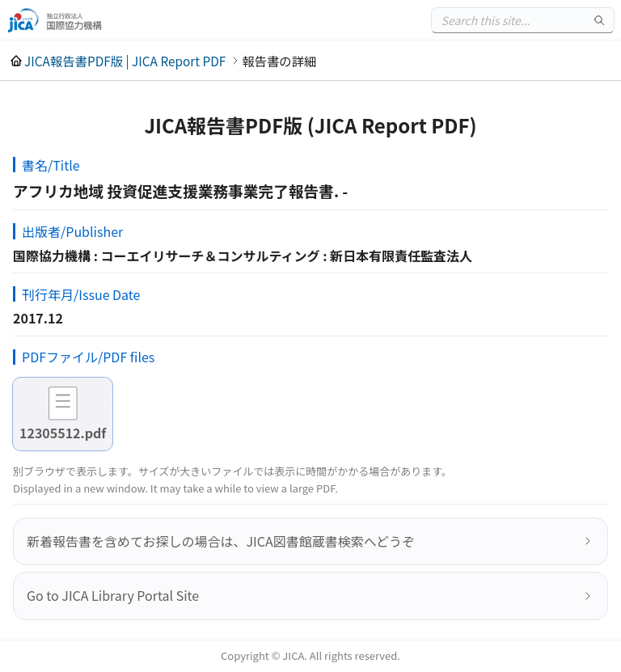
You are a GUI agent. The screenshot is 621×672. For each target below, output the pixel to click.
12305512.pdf (63, 433)
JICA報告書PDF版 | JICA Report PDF (125, 61)
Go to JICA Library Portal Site (113, 595)
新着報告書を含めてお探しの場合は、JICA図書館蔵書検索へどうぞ (221, 541)
